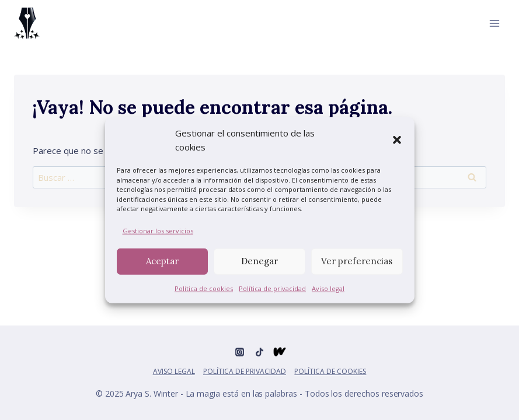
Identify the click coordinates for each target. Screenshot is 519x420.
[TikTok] (260, 352)
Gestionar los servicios (158, 230)
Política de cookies (204, 288)
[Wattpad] (280, 352)
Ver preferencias (357, 261)
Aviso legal (328, 288)
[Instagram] (239, 352)
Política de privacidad (272, 288)
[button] (397, 140)
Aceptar (162, 261)
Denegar (259, 261)
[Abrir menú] (494, 23)
